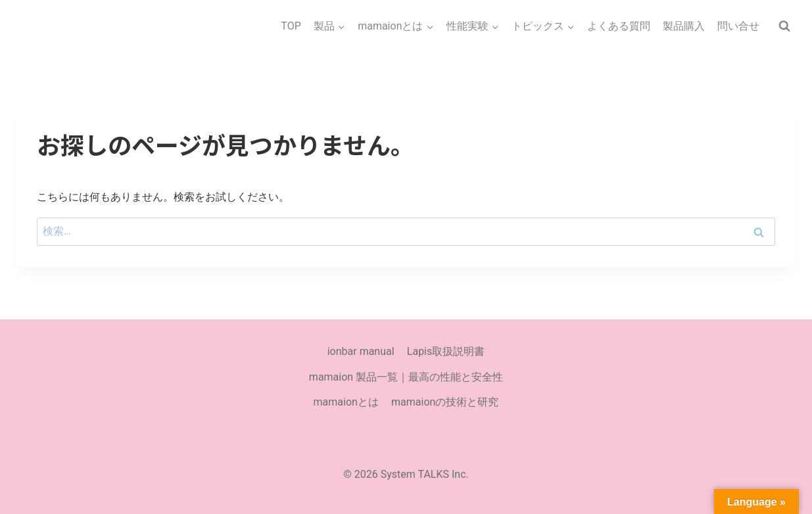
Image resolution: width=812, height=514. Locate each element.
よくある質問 (619, 26)
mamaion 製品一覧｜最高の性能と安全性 (406, 377)
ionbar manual (361, 351)
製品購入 (684, 26)
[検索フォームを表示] (784, 26)
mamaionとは (346, 402)
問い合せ (738, 26)
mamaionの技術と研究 (445, 402)
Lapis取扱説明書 (446, 351)
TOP (291, 26)
